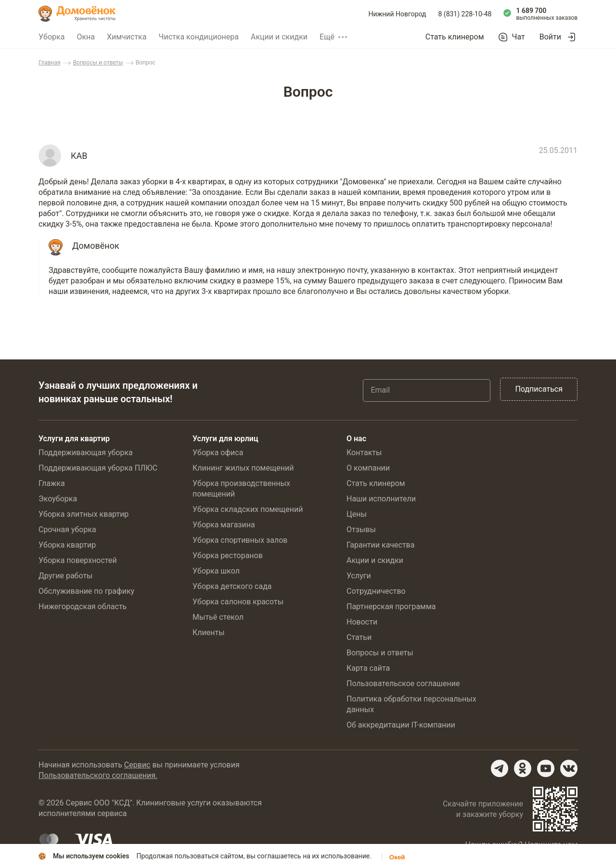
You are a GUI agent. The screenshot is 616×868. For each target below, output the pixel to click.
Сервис (137, 765)
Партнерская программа (391, 606)
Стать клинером (455, 37)
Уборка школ (216, 571)
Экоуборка (58, 499)
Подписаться (539, 389)
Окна (86, 37)
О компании (368, 468)
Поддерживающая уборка (86, 453)
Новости (362, 622)
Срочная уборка (67, 530)
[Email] (427, 390)
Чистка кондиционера (199, 37)
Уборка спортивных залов (240, 540)
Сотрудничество (376, 591)
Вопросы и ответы (98, 63)
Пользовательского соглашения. (98, 775)
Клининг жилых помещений (243, 468)
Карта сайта (368, 668)
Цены (357, 514)
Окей (397, 857)
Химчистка (127, 37)
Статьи (359, 637)
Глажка (52, 483)
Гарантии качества (380, 545)
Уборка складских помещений (248, 509)
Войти (550, 37)
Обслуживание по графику (86, 591)
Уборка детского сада (232, 586)
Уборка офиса (218, 453)
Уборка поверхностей (78, 560)
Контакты (364, 453)
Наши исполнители (381, 499)
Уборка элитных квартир (83, 514)
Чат (519, 37)
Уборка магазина (224, 525)
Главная (50, 63)
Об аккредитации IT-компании (401, 725)
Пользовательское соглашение (403, 683)
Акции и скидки (279, 37)
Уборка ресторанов (228, 555)
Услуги (359, 576)
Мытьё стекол (218, 617)
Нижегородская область (83, 606)
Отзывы (361, 530)
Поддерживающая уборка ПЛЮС (98, 468)
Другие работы (66, 576)
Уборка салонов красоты (238, 602)
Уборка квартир (67, 545)
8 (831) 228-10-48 (465, 14)
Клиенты (209, 632)
